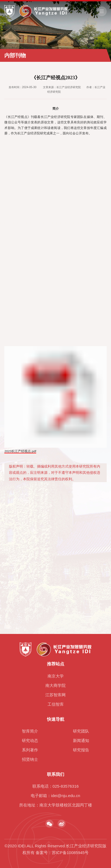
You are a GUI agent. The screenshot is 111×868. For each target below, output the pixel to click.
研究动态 (30, 740)
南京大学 (56, 676)
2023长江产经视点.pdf (20, 452)
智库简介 (30, 731)
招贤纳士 (30, 759)
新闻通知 (81, 740)
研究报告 (81, 750)
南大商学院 (55, 685)
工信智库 (56, 704)
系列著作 (30, 750)
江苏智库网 (55, 695)
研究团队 (81, 731)
